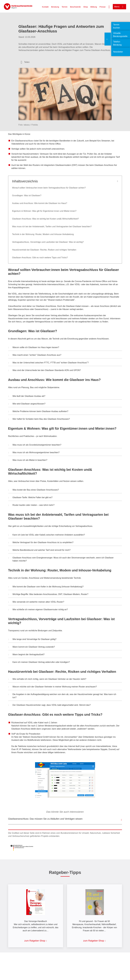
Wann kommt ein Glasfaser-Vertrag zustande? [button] (32, 647)
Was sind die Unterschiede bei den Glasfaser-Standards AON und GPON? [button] (45, 371)
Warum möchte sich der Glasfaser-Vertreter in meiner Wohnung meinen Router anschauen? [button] (53, 687)
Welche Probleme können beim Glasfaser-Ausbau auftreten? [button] (38, 412)
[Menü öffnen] (119, 7)
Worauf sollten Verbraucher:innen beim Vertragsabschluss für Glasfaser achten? (49, 188)
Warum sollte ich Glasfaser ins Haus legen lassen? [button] (34, 348)
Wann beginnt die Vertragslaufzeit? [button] (26, 655)
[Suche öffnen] (109, 7)
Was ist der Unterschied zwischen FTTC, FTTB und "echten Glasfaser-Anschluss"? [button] (49, 363)
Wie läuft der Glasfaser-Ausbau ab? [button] (27, 396)
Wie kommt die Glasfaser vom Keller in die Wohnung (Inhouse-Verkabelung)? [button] (46, 587)
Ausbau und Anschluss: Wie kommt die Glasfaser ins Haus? (40, 203)
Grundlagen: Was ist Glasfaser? (27, 195)
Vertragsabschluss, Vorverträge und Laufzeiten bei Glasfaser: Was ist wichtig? (48, 242)
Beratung (55, 7)
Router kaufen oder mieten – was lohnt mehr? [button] (31, 505)
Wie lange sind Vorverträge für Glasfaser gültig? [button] (32, 640)
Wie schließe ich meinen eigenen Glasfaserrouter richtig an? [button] (38, 610)
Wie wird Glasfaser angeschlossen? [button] (27, 404)
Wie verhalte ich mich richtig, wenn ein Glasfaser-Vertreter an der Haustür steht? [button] (47, 679)
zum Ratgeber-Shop (35, 941)
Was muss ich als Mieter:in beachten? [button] (28, 460)
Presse (103, 7)
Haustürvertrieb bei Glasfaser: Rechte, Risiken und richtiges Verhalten (44, 250)
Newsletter (118, 52)
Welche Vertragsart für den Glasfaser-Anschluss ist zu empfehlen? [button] (41, 543)
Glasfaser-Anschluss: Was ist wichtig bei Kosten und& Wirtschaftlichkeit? (46, 219)
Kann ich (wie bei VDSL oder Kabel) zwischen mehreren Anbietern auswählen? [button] (47, 535)
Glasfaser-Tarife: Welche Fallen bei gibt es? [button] (30, 498)
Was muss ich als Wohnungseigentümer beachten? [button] (34, 453)
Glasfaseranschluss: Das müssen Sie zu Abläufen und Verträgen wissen (45, 819)
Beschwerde (75, 7)
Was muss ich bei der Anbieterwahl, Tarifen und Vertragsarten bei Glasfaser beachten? (52, 227)
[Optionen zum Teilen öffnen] (25, 62)
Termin (64, 7)
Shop (86, 7)
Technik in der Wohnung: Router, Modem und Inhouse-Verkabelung (43, 234)
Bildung (94, 7)
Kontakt (45, 7)
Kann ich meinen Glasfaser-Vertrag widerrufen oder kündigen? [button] (39, 662)
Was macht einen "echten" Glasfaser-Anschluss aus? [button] (35, 355)
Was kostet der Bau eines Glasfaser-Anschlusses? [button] (34, 490)
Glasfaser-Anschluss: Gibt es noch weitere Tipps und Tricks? (40, 258)
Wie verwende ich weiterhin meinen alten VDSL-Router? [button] (36, 602)
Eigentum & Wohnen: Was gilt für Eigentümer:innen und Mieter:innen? (45, 211)
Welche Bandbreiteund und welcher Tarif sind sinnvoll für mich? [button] (39, 550)
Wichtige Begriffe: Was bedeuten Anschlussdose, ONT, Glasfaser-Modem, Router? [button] (48, 595)
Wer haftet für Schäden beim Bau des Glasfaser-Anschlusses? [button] (39, 419)
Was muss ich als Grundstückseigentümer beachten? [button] (35, 445)
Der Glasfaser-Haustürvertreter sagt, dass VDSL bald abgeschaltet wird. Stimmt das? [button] (49, 705)
